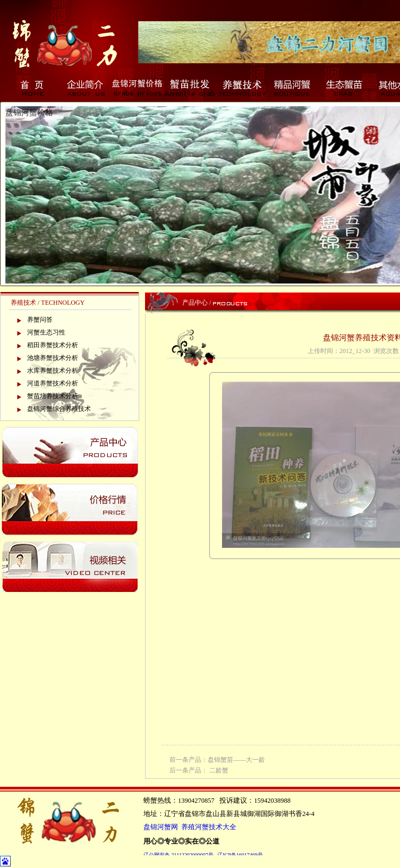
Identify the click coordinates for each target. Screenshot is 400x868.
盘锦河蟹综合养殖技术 (59, 409)
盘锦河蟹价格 (137, 88)
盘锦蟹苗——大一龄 (236, 760)
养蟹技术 (241, 88)
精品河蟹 (293, 88)
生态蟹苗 (345, 88)
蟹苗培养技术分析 (53, 396)
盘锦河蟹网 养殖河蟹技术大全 (190, 827)
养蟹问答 (40, 320)
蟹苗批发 (189, 88)
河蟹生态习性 (46, 332)
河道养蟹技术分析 (53, 383)
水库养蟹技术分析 (53, 371)
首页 (33, 88)
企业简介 (85, 88)
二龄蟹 (219, 770)
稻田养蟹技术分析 (53, 345)
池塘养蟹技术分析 (53, 358)
